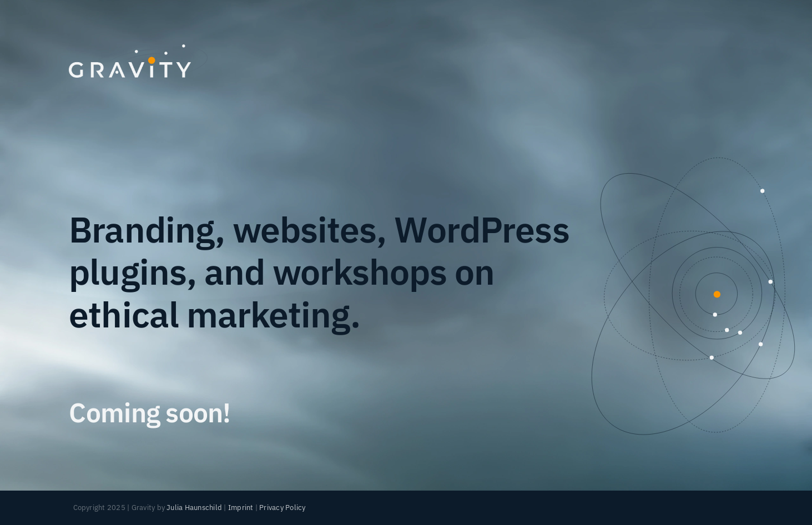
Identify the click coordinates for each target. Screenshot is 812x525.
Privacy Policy (282, 508)
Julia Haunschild (194, 508)
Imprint (241, 508)
